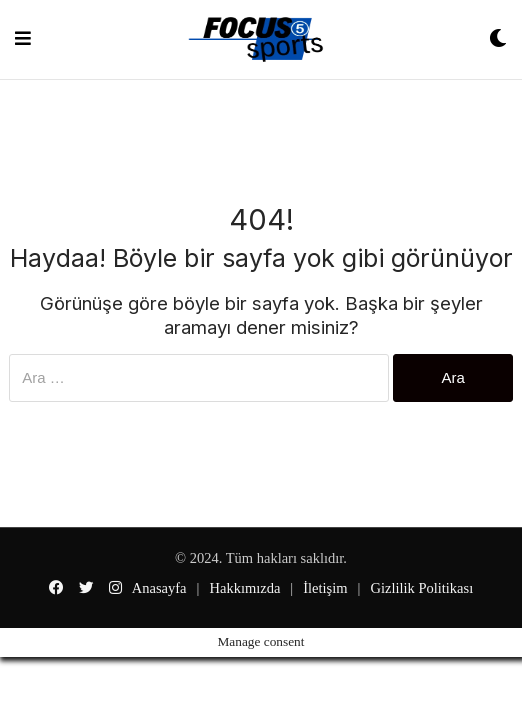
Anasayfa (159, 588)
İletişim (325, 588)
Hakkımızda (244, 588)
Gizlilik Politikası (421, 588)
